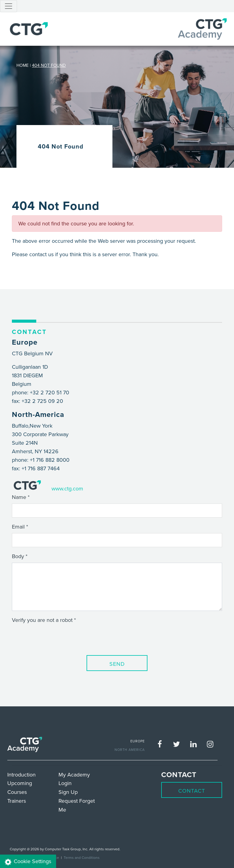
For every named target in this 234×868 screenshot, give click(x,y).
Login (65, 783)
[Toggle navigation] (9, 6)
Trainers (17, 801)
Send (117, 664)
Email (18, 527)
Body (18, 556)
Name (19, 497)
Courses (17, 792)
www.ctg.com (67, 488)
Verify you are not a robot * (44, 620)
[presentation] (58, 638)
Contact (192, 791)
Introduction (21, 775)
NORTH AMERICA (130, 750)
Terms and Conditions (82, 857)
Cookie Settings (28, 861)
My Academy (74, 775)
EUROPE (138, 741)
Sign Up (68, 792)
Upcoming (20, 783)
